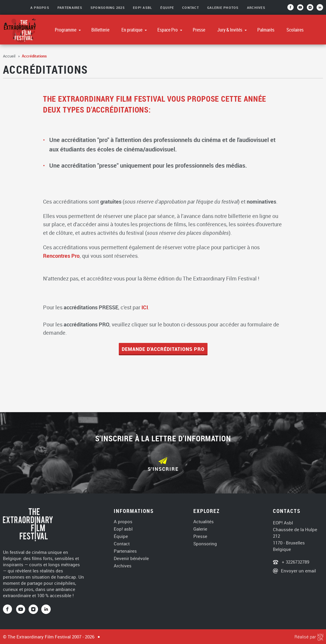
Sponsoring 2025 (108, 8)
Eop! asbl (123, 529)
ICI (145, 307)
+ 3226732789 (295, 562)
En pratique (132, 30)
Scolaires (295, 30)
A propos (123, 522)
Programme (66, 30)
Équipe (167, 8)
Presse (199, 30)
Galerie (200, 529)
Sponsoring (205, 544)
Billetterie (100, 30)
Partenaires (70, 8)
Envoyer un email (298, 571)
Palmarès (266, 30)
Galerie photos (223, 8)
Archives (256, 8)
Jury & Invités (230, 30)
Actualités (204, 522)
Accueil (10, 56)
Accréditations (34, 56)
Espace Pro (168, 30)
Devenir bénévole (131, 558)
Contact (191, 8)
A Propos (40, 8)
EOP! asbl (143, 8)
